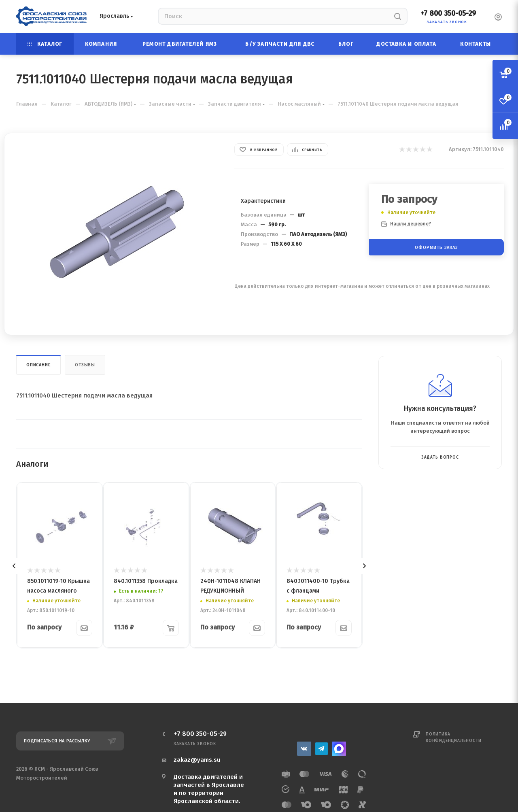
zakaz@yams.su (197, 760)
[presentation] (14, 566)
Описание (38, 365)
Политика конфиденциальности (453, 738)
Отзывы (85, 365)
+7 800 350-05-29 (448, 13)
